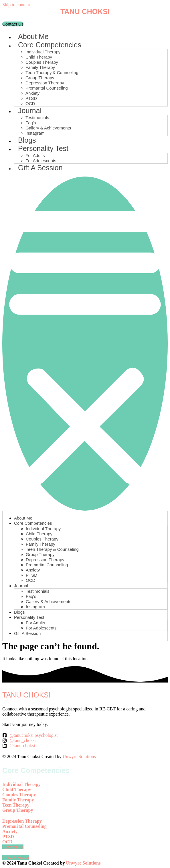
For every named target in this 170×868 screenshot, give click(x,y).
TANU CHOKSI (85, 11)
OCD (30, 103)
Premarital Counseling (47, 88)
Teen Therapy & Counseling (52, 72)
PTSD (31, 98)
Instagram (35, 133)
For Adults (35, 155)
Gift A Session (40, 168)
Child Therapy (39, 57)
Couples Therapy (42, 62)
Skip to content (16, 5)
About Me (33, 36)
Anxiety (32, 93)
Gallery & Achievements (48, 128)
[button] (85, 344)
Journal (30, 111)
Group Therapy (40, 78)
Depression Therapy (45, 83)
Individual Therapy (43, 52)
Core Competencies (50, 45)
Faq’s (31, 123)
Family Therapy (40, 67)
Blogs (27, 140)
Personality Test (43, 148)
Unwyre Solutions (79, 756)
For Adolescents (41, 161)
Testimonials (37, 118)
